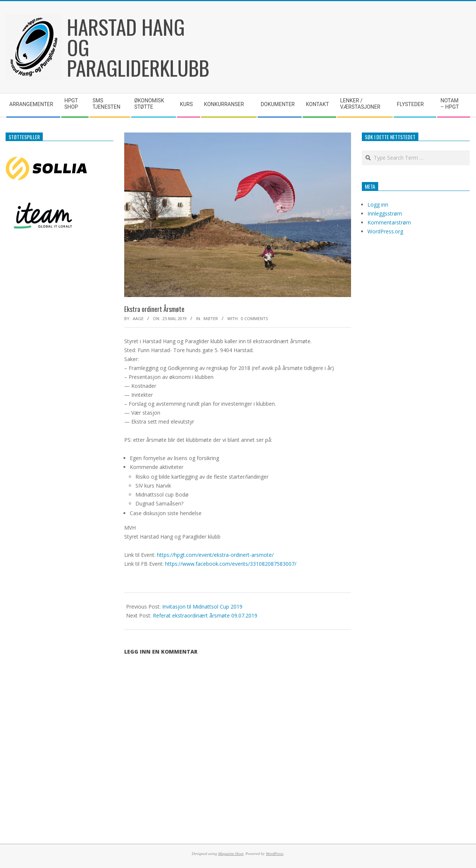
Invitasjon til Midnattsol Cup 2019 (202, 607)
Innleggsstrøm (385, 213)
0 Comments (254, 318)
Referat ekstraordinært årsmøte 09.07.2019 (205, 615)
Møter (211, 318)
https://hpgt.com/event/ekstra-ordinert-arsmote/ (215, 555)
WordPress (275, 853)
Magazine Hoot (231, 853)
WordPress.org (385, 231)
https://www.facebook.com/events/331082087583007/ (231, 564)
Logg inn (378, 205)
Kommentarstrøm (389, 222)
